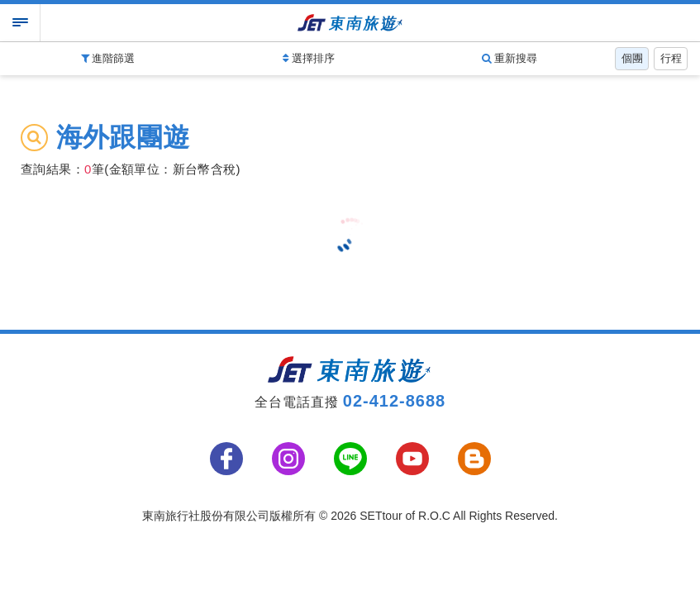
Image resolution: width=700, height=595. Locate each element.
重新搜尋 (510, 58)
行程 (671, 58)
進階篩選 (108, 58)
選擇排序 (309, 58)
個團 (632, 58)
